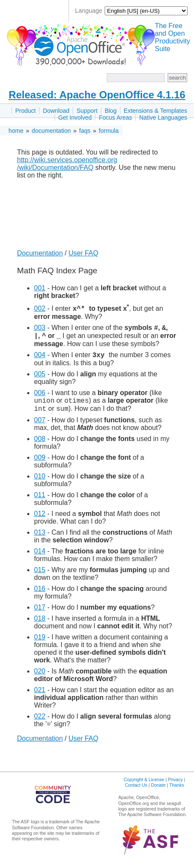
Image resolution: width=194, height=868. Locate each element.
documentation (51, 131)
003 (40, 329)
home (16, 131)
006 (40, 397)
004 (40, 359)
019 (40, 643)
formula (109, 131)
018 (40, 625)
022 (40, 723)
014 (40, 557)
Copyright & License (144, 786)
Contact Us (136, 791)
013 (40, 539)
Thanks (177, 791)
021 (40, 696)
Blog (111, 111)
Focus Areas (115, 117)
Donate (158, 791)
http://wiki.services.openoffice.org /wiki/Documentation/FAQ (67, 164)
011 (40, 501)
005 (40, 378)
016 (40, 595)
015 (40, 576)
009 (40, 464)
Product (26, 111)
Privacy (175, 786)
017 (40, 614)
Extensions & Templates (155, 111)
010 (40, 483)
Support (87, 111)
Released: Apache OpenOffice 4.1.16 (97, 95)
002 (40, 308)
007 (40, 426)
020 (40, 677)
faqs (85, 131)
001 (40, 288)
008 (40, 445)
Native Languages (163, 117)
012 (40, 520)
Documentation (40, 253)
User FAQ (83, 253)
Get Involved (75, 117)
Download (56, 111)
